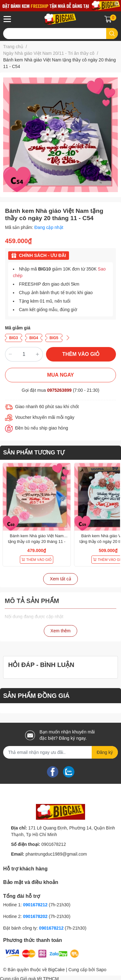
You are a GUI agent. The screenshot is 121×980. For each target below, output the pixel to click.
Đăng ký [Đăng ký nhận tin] (105, 752)
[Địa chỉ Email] (60, 752)
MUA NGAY (60, 375)
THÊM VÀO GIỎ (81, 354)
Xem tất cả (60, 579)
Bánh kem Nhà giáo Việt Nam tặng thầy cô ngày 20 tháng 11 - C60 (37, 541)
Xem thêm (60, 631)
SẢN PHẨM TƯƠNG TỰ (34, 453)
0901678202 (35, 916)
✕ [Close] (117, 3)
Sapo (101, 970)
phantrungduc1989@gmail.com (56, 854)
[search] (112, 34)
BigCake (57, 970)
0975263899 (59, 390)
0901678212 (54, 844)
